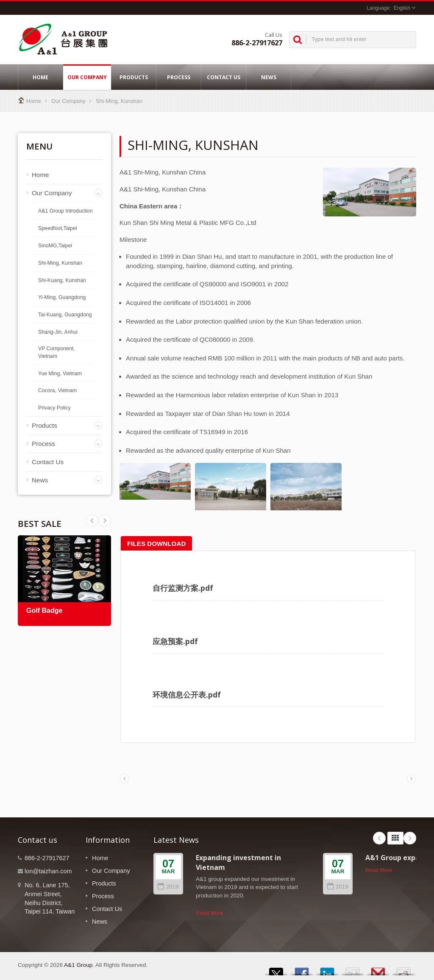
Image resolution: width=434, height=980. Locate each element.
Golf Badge (44, 610)
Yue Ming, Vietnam (60, 374)
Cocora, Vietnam (57, 390)
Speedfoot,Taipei (58, 228)
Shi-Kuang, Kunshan (62, 280)
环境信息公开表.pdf (187, 695)
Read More (209, 913)
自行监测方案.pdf (183, 588)
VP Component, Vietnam (57, 352)
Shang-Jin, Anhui (58, 332)
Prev (105, 520)
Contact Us (224, 77)
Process (179, 77)
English (402, 8)
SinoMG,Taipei (55, 246)
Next (92, 520)
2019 (168, 887)
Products (134, 77)
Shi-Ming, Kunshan (119, 101)
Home (40, 77)
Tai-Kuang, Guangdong (65, 315)
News (268, 77)
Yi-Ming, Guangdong (62, 297)
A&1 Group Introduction (65, 211)
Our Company (87, 77)
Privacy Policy (54, 408)
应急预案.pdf (175, 641)
